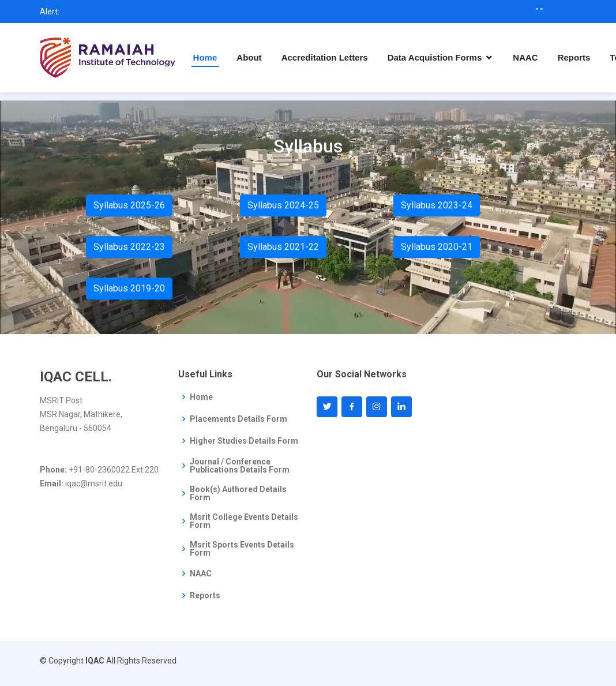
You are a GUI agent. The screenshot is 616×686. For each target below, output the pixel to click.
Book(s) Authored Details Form (238, 493)
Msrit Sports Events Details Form (242, 549)
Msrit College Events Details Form (244, 521)
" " (550, 12)
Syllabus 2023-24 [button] (437, 207)
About (249, 57)
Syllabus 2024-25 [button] (283, 207)
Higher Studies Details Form (244, 441)
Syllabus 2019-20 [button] (129, 290)
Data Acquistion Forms (435, 57)
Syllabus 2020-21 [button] (437, 249)
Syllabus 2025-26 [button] (129, 207)
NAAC (525, 57)
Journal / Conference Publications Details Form (240, 466)
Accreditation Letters (325, 57)
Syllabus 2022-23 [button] (129, 249)
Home (205, 57)
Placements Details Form (238, 419)
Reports (574, 57)
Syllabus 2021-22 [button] (283, 249)
